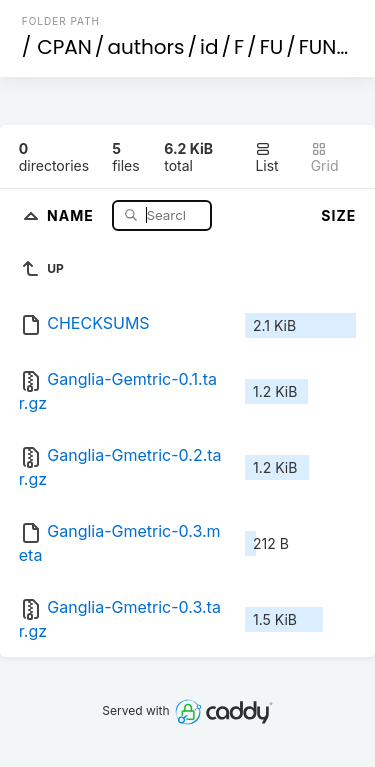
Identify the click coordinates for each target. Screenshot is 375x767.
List (266, 157)
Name (72, 214)
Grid (325, 157)
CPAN (64, 47)
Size (338, 215)
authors (145, 47)
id (209, 47)
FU (272, 47)
